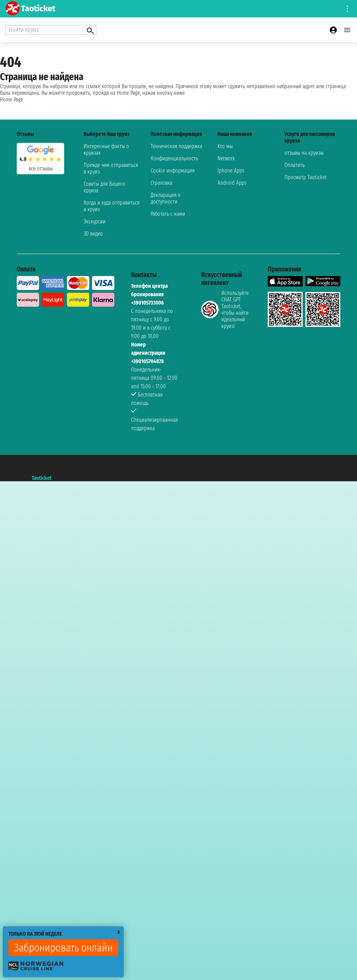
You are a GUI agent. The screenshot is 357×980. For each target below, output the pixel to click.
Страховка (161, 183)
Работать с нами (168, 214)
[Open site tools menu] (347, 9)
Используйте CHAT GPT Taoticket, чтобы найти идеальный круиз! (225, 309)
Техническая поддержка (176, 146)
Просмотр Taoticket (306, 177)
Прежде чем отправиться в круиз (111, 168)
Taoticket (42, 478)
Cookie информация (173, 171)
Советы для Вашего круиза (104, 187)
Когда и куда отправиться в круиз (112, 206)
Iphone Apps (231, 171)
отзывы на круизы (304, 153)
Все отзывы (41, 169)
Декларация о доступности (166, 198)
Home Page (12, 99)
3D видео (93, 234)
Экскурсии (95, 221)
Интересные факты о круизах (106, 150)
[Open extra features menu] (51, 30)
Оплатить (295, 165)
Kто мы (225, 146)
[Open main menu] (347, 30)
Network (226, 158)
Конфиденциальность (174, 158)
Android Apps (232, 183)
